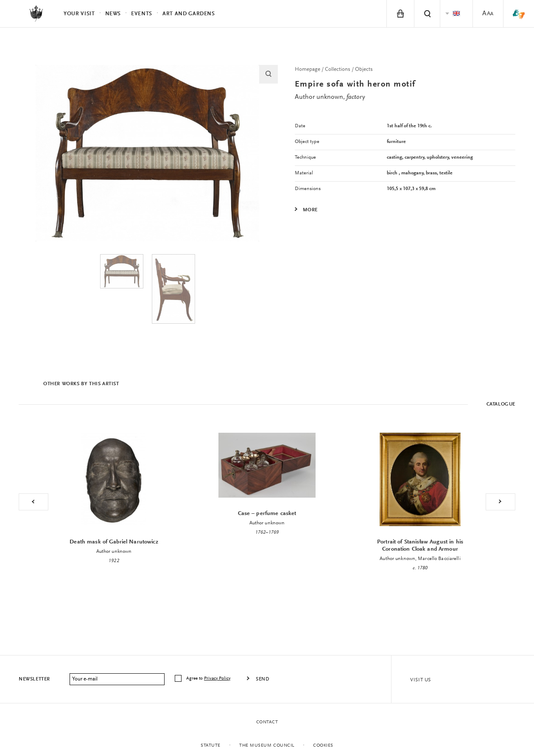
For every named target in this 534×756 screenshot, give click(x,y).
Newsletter (34, 679)
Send (263, 679)
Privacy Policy (217, 679)
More (310, 210)
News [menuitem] (113, 14)
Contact (267, 722)
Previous (34, 502)
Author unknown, (330, 97)
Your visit (79, 14)
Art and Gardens (189, 14)
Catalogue (501, 404)
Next (500, 502)
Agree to (209, 679)
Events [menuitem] (142, 14)
